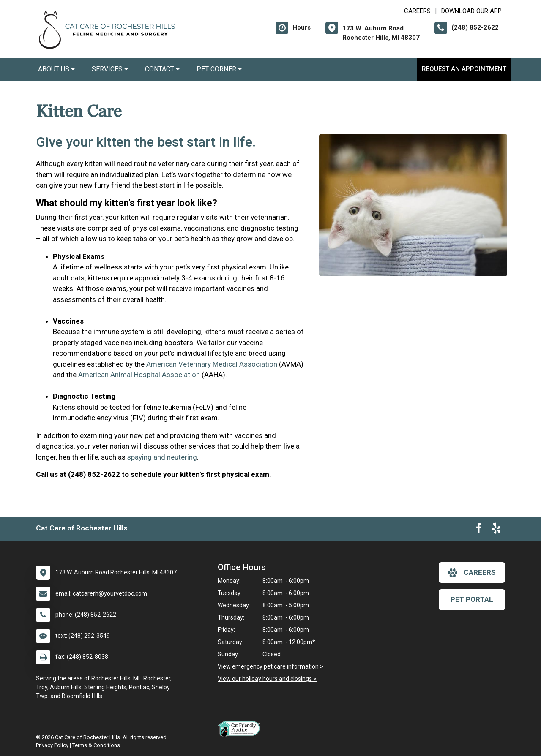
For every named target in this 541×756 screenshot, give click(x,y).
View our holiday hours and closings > (267, 679)
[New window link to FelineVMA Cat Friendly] (241, 729)
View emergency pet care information (268, 666)
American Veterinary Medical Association (212, 364)
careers (472, 573)
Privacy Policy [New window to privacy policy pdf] (52, 745)
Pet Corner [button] (219, 69)
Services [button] (110, 69)
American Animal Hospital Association (139, 375)
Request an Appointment (464, 69)
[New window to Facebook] (479, 530)
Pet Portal (472, 599)
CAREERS (417, 11)
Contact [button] (162, 69)
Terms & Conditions (96, 745)
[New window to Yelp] (496, 530)
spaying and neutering (162, 457)
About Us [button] (56, 69)
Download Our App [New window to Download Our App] (471, 11)
